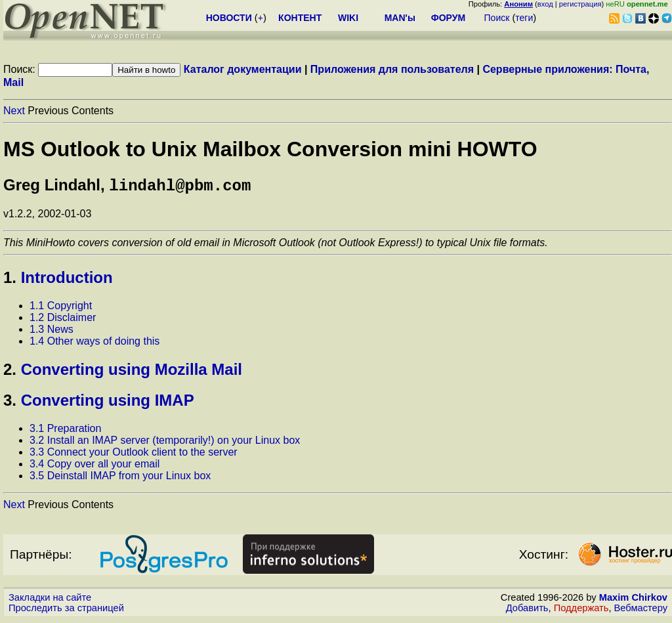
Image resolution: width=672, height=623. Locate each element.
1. (10, 280)
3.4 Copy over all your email (94, 466)
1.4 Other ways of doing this (94, 344)
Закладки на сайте (50, 600)
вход (545, 4)
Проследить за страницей (66, 611)
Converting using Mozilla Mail (132, 372)
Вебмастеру (641, 611)
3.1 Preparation (65, 431)
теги (524, 18)
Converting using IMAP (108, 403)
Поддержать (581, 611)
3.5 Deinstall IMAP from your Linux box (120, 478)
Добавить (527, 611)
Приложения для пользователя (392, 69)
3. (10, 403)
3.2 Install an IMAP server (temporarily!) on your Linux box (165, 443)
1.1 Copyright (61, 308)
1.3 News (52, 332)
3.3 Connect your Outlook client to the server (134, 455)
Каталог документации (243, 69)
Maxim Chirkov (633, 600)
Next (14, 111)
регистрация (580, 4)
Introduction (67, 280)
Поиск (497, 18)
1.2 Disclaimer (63, 320)
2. (10, 372)
